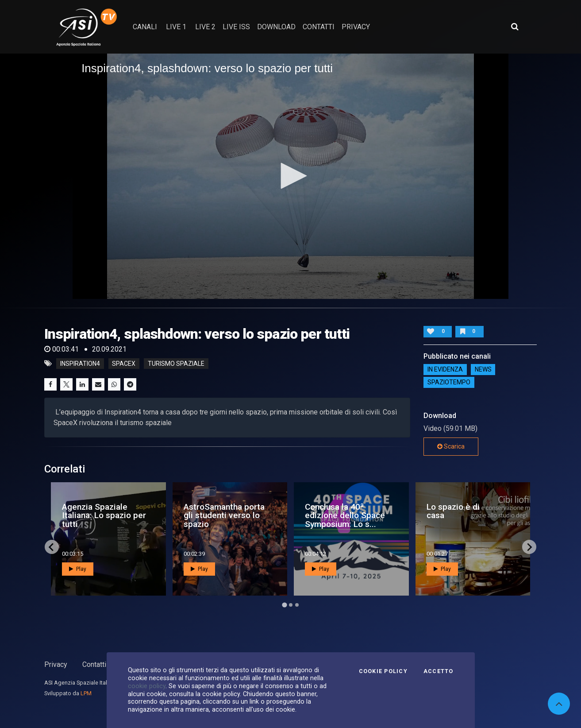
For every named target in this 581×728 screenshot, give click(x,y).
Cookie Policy (383, 671)
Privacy (56, 664)
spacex (124, 364)
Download (276, 27)
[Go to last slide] (52, 547)
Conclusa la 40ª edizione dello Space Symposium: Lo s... (345, 515)
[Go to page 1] (284, 605)
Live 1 (176, 27)
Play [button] (78, 569)
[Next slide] (529, 547)
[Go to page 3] (297, 605)
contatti (319, 27)
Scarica (451, 446)
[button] (291, 176)
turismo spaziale (176, 364)
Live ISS (236, 27)
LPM (86, 693)
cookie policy (147, 686)
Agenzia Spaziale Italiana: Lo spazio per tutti (104, 515)
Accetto (439, 671)
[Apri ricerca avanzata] (515, 27)
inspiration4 (80, 364)
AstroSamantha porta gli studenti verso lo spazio (224, 515)
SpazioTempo (449, 383)
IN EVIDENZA (445, 370)
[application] (290, 176)
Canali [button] (145, 27)
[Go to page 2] (291, 605)
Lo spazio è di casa (453, 511)
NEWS (483, 370)
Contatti (94, 664)
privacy (356, 27)
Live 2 (205, 27)
